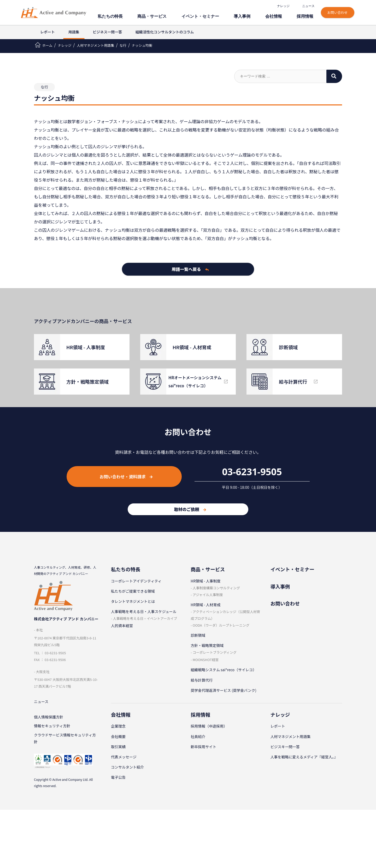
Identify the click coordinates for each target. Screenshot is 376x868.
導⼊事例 (254, 15)
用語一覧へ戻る (190, 269)
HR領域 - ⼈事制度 (205, 581)
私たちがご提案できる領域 (133, 591)
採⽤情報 (308, 15)
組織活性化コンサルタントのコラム (165, 32)
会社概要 (118, 736)
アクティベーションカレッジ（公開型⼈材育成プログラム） (225, 615)
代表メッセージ (124, 757)
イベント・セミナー (218, 15)
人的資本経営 (122, 626)
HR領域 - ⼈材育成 (205, 605)
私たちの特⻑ (139, 15)
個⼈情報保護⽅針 (49, 717)
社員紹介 (198, 736)
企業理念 (118, 726)
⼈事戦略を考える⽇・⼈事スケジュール (144, 611)
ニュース (309, 6)
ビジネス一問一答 (107, 32)
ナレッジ (284, 6)
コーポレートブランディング (215, 652)
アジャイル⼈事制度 (208, 595)
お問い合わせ (338, 12)
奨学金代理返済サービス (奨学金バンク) (223, 690)
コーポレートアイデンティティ (136, 581)
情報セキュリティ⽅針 (52, 727)
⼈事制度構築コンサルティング (216, 588)
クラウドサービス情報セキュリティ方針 (65, 740)
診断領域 (198, 635)
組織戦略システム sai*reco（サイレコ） (224, 670)
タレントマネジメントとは (133, 601)
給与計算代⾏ (202, 680)
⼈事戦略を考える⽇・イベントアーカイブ (145, 618)
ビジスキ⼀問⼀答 (285, 747)
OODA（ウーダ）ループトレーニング (221, 625)
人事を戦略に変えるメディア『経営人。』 (304, 757)
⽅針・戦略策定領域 (207, 645)
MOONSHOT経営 (206, 660)
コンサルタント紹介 (127, 767)
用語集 (74, 32)
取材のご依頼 (190, 509)
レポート (48, 32)
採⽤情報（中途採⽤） (209, 726)
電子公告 (118, 777)
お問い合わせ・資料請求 (126, 477)
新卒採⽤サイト (203, 747)
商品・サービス (176, 15)
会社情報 (281, 15)
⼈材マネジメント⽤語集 (291, 736)
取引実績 (118, 747)
